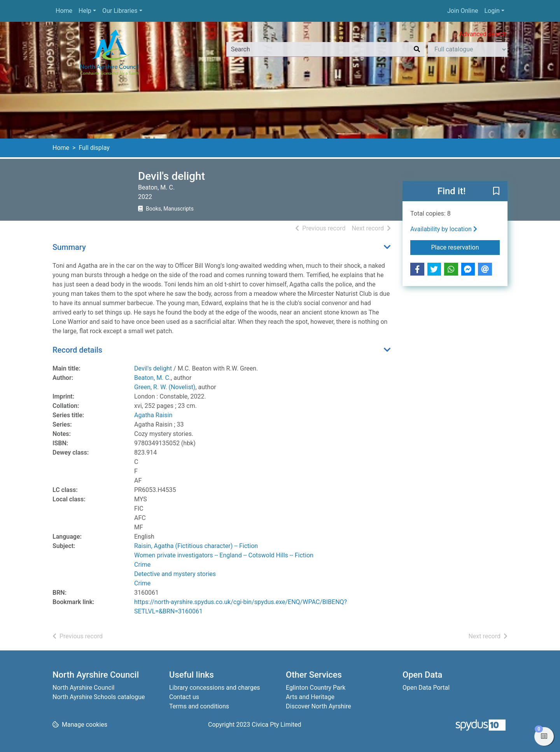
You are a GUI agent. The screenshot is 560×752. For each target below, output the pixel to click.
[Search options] (468, 49)
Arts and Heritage (310, 697)
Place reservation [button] (466, 247)
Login (492, 11)
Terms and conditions (199, 706)
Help (85, 11)
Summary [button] (69, 247)
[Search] (417, 49)
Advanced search (483, 34)
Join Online (463, 11)
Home (64, 11)
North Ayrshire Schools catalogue (99, 697)
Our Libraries (120, 11)
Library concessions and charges (215, 688)
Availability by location (444, 229)
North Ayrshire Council (83, 688)
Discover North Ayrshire (318, 706)
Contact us (184, 697)
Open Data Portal (426, 688)
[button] (496, 192)
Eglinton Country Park (316, 688)
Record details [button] (77, 350)
